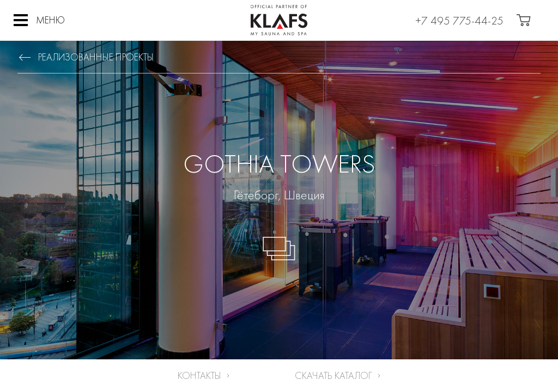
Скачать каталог (333, 375)
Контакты (199, 375)
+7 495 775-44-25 (459, 20)
